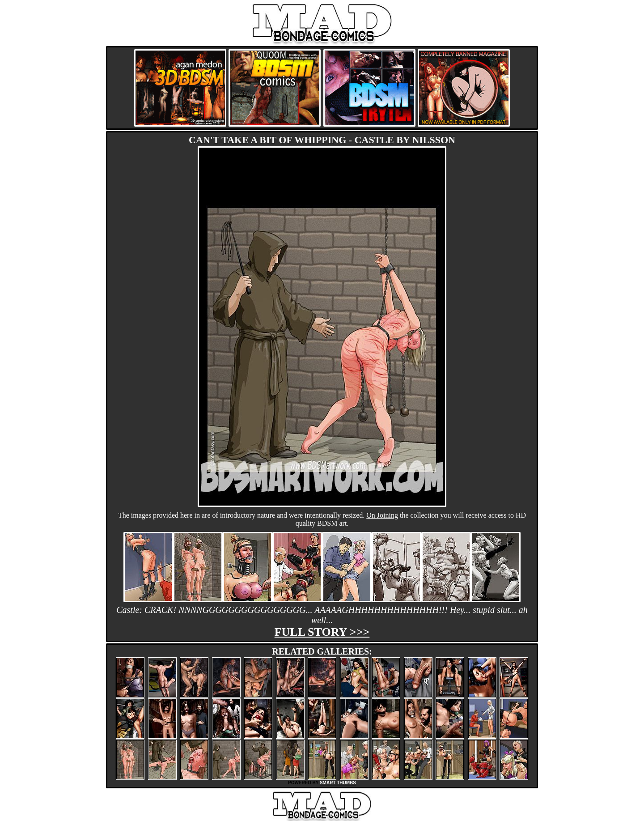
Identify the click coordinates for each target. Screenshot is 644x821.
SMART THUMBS (338, 783)
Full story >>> (322, 632)
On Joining (382, 515)
